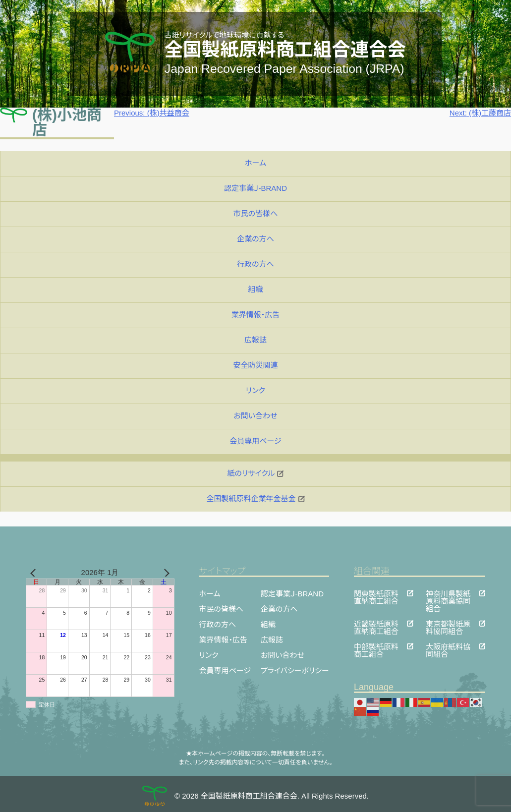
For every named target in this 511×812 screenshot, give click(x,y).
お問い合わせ (255, 416)
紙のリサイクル (256, 473)
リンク (255, 390)
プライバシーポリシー (295, 670)
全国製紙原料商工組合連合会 (285, 50)
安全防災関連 (255, 365)
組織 (255, 289)
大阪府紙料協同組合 (448, 646)
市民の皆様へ (256, 213)
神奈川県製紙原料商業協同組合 (448, 593)
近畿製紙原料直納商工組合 (376, 623)
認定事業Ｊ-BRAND (255, 188)
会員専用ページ (255, 441)
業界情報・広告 (256, 315)
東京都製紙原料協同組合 (448, 623)
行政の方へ (255, 264)
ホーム (255, 163)
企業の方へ (255, 239)
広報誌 (255, 340)
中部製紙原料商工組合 (376, 646)
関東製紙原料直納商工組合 (376, 593)
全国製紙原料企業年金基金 (255, 498)
